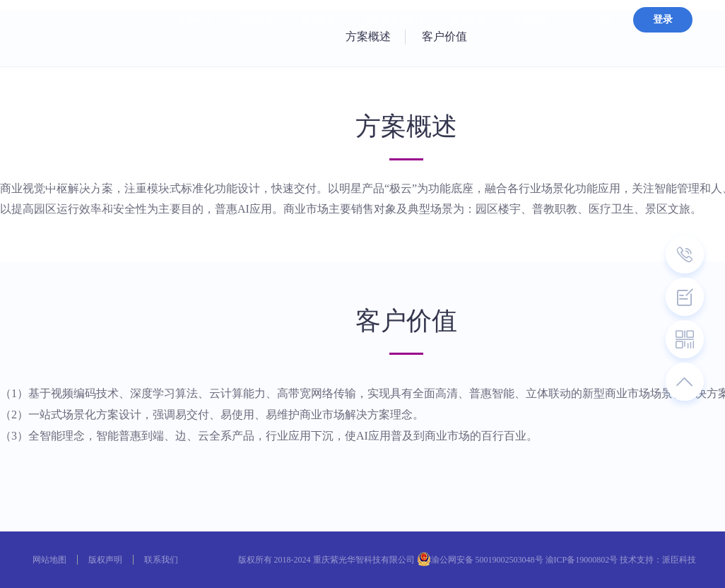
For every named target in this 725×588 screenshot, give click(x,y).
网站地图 (49, 560)
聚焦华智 (468, 20)
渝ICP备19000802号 (582, 560)
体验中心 (194, 20)
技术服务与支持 (394, 20)
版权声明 (105, 560)
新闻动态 (531, 20)
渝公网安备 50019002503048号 (487, 560)
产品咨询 (107, 202)
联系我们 (161, 560)
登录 (663, 19)
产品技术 (257, 20)
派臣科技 (679, 560)
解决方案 (319, 20)
